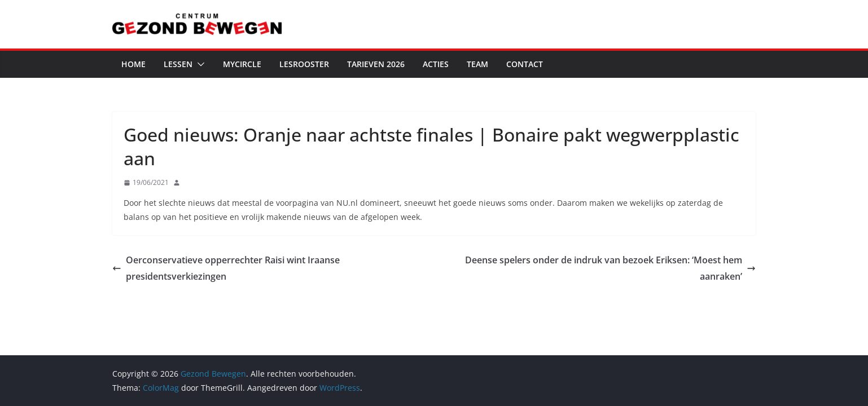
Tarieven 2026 (376, 64)
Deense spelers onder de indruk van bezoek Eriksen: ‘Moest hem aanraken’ (610, 268)
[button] (199, 64)
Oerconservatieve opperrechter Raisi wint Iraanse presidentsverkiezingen (226, 268)
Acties (436, 64)
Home (133, 64)
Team (477, 64)
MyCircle (242, 64)
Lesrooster (304, 64)
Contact (525, 64)
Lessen (178, 64)
